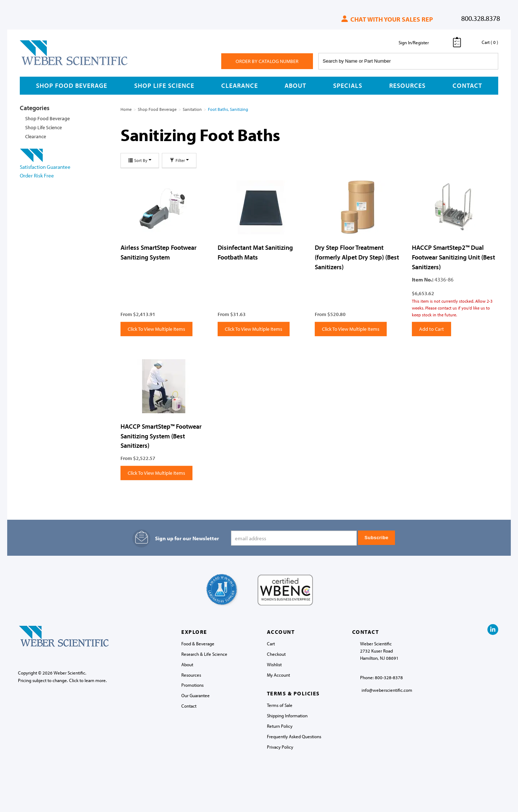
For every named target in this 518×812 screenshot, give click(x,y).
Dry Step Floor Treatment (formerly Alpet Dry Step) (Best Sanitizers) (357, 257)
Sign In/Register (414, 42)
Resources (407, 85)
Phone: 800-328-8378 (381, 677)
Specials (348, 85)
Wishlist (274, 664)
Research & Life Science (204, 654)
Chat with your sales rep (387, 19)
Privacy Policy (280, 747)
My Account (278, 675)
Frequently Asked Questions (294, 736)
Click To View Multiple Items (156, 329)
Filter (179, 160)
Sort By (140, 160)
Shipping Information (287, 716)
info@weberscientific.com (387, 690)
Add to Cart (431, 329)
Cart (271, 644)
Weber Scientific (37, 65)
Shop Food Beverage (72, 85)
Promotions (192, 685)
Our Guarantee (196, 695)
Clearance (240, 85)
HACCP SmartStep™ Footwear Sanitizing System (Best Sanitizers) (161, 436)
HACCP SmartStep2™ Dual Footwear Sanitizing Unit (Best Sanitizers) (453, 257)
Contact (467, 85)
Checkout (276, 654)
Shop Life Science (164, 85)
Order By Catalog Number (267, 61)
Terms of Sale (280, 705)
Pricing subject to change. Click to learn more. (62, 680)
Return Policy (280, 726)
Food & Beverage (198, 644)
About (295, 85)
